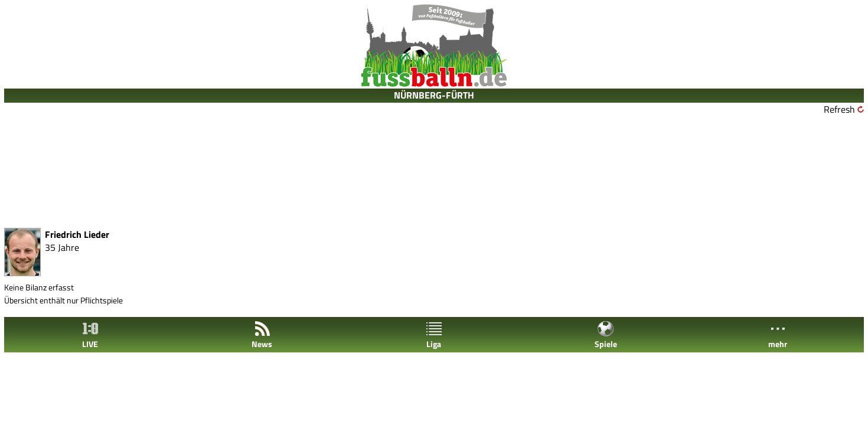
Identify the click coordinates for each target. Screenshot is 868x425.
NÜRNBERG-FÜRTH (434, 95)
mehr (778, 335)
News (262, 335)
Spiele (606, 335)
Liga (434, 335)
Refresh (839, 109)
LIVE (90, 335)
